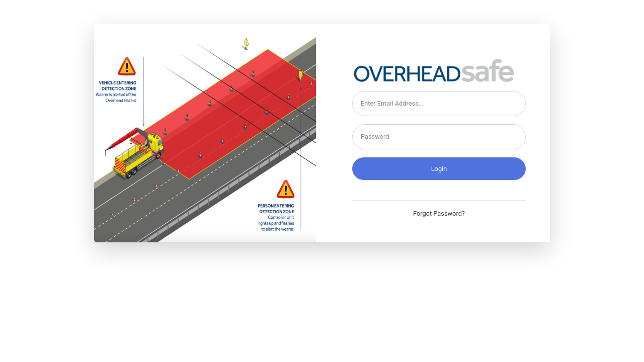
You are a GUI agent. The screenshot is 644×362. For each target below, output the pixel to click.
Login (439, 169)
